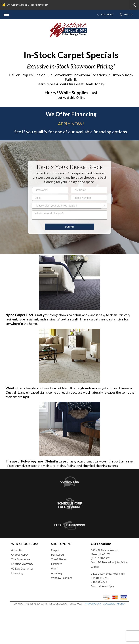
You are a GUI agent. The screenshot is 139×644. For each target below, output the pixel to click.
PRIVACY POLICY (93, 640)
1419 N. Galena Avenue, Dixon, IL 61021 (105, 589)
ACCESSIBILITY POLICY (114, 640)
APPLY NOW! (71, 160)
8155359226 (99, 618)
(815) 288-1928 (101, 595)
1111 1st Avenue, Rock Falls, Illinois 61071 (108, 612)
